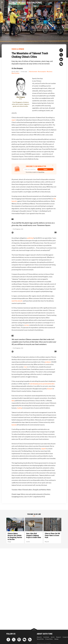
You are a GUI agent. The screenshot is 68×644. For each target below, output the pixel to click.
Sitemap (56, 639)
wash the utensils (17, 301)
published (30, 238)
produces (48, 362)
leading (20, 408)
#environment (33, 72)
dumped (50, 389)
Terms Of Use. (41, 172)
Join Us (53, 637)
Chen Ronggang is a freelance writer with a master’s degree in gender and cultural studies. (21, 104)
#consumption (42, 72)
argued (43, 449)
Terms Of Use (40, 639)
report (14, 120)
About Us (39, 637)
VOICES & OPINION (18, 49)
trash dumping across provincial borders (42, 384)
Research (59, 637)
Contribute (46, 637)
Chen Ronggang (18, 68)
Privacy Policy (49, 639)
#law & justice (15, 73)
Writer (21, 99)
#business (50, 72)
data (13, 401)
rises (25, 367)
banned (14, 425)
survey (27, 325)
